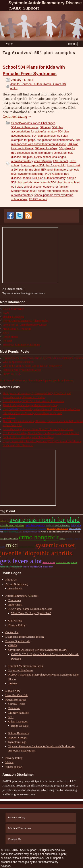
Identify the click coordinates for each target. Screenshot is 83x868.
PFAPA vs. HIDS (12, 374)
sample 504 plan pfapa (55, 182)
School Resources (19, 733)
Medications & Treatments (17, 329)
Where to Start (14, 767)
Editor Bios (15, 605)
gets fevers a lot (21, 561)
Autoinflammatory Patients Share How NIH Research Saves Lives (38, 429)
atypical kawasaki (62, 525)
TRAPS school (38, 199)
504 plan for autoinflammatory (55, 140)
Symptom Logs (17, 742)
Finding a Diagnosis (13, 317)
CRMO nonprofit (39, 537)
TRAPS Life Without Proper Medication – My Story (31, 405)
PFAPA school (54, 174)
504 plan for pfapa (46, 148)
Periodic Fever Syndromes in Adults (22, 370)
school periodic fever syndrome (54, 195)
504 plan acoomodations (30, 532)
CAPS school (42, 157)
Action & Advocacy (13, 309)
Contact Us (12, 632)
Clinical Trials (16, 704)
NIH (11, 717)
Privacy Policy (17, 625)
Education (14, 708)
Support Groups (17, 737)
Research (8, 341)
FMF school (61, 161)
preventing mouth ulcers (57, 528)
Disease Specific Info (18, 641)
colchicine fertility (27, 547)
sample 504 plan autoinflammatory (44, 178)
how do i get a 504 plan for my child (43, 165)
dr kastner (4, 521)
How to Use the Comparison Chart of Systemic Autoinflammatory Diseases (43, 358)
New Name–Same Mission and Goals (30, 609)
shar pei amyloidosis (9, 539)
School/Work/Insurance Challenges (33, 123)
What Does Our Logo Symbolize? (31, 613)
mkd (12, 545)
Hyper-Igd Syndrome (21, 670)
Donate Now (13, 691)
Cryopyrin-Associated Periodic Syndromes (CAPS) (38, 650)
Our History (15, 620)
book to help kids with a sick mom (38, 567)
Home (9, 44)
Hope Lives (9, 417)
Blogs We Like (20, 726)
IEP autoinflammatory (55, 170)
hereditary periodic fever (11, 567)
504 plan (45, 127)
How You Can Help (17, 695)
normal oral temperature (67, 562)
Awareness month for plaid (45, 519)
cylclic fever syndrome (35, 525)
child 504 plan (43, 161)
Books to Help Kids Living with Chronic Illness (28, 437)
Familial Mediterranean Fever (26, 666)
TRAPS (13, 683)
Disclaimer (15, 600)
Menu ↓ (72, 44)
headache (50, 525)
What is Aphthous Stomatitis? (18, 362)
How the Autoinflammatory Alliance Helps (26, 321)
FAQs (6, 313)
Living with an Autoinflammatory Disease (25, 325)
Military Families (18, 713)
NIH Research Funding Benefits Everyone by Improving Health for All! (41, 433)
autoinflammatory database (12, 525)
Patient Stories (10, 337)
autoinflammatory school (47, 153)
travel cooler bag (11, 532)
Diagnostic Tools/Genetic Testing (25, 637)
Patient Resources (16, 700)
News (6, 333)
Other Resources (18, 721)
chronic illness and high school (32, 528)
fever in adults (49, 562)
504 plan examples (44, 136)
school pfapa (19, 199)
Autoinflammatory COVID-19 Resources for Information (33, 401)
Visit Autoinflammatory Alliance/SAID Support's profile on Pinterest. (37, 381)
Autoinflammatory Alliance (21, 596)
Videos (9, 762)
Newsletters (15, 588)
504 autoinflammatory (25, 127)
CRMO (13, 645)
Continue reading (17, 116)
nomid (62, 539)
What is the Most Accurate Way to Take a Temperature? (32, 366)
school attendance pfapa (53, 191)
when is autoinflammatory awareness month (61, 532)
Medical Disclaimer (19, 828)
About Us (11, 580)
